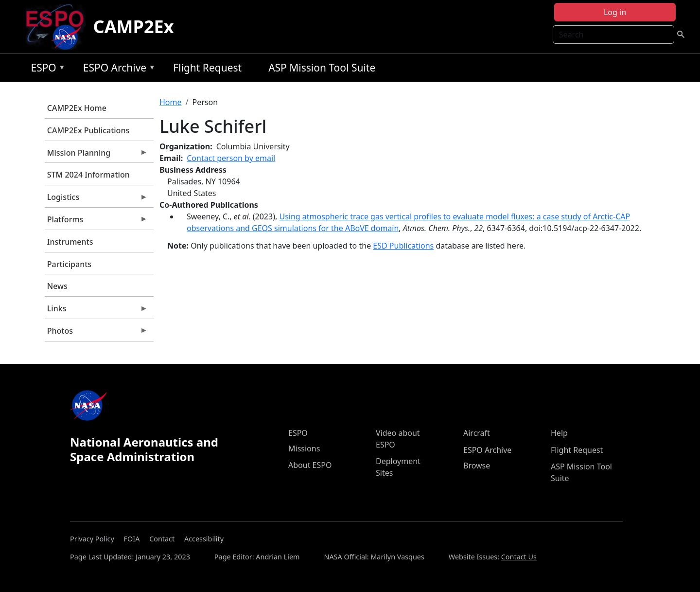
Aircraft (477, 433)
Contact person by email (231, 158)
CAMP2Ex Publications (88, 130)
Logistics (96, 199)
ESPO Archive (117, 69)
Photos (96, 333)
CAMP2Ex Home (77, 108)
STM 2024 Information (88, 175)
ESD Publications (403, 246)
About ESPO (310, 465)
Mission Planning (96, 155)
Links (96, 311)
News (57, 286)
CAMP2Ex (134, 27)
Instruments (70, 242)
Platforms (96, 222)
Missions (304, 448)
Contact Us (519, 557)
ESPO (45, 69)
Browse (477, 466)
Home (171, 102)
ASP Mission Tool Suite (322, 68)
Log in (615, 12)
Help (559, 433)
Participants (69, 264)
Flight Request (207, 68)
